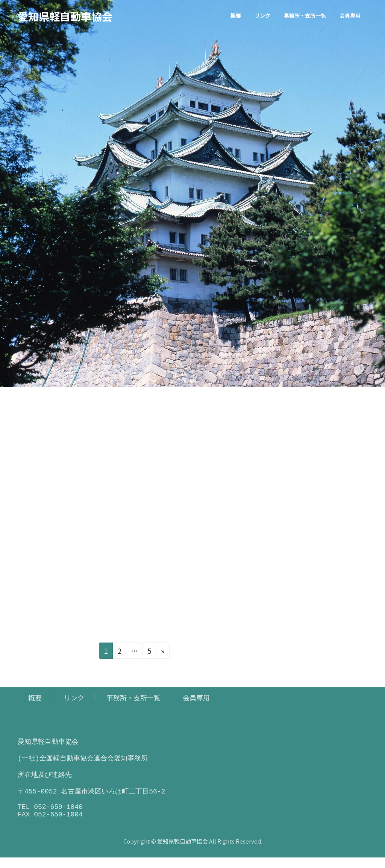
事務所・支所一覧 (133, 697)
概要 (35, 697)
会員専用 (196, 697)
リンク (74, 697)
